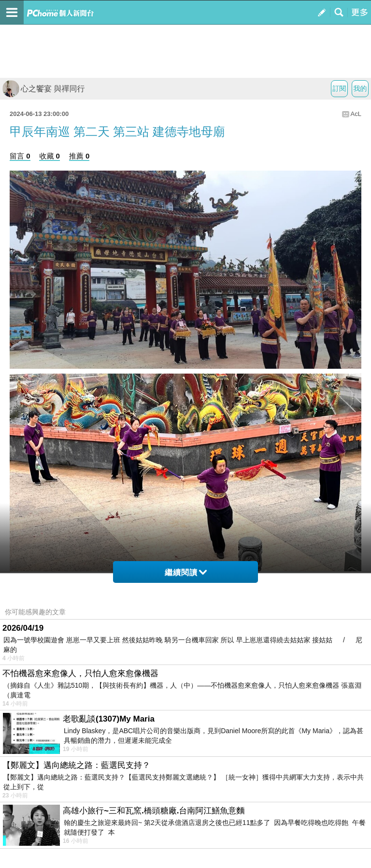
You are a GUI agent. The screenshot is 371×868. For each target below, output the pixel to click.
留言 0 (20, 156)
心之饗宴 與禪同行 (43, 89)
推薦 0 (79, 156)
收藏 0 (50, 156)
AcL (356, 114)
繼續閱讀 (186, 572)
